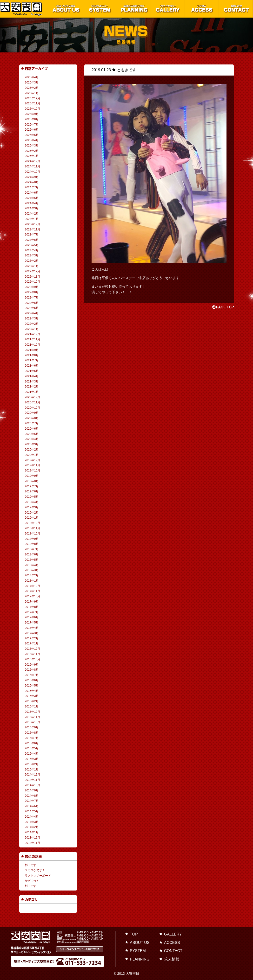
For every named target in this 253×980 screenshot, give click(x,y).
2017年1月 (32, 643)
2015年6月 (32, 743)
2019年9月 (32, 476)
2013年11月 (33, 843)
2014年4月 (32, 817)
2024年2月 (32, 214)
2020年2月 (32, 450)
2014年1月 (32, 832)
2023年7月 (32, 235)
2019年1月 (32, 518)
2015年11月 (33, 717)
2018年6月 (32, 554)
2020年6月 (32, 429)
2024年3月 (32, 208)
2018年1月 (32, 581)
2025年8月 (32, 119)
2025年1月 (32, 156)
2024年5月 (32, 198)
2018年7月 (32, 549)
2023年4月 (32, 250)
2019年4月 (32, 502)
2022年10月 (33, 282)
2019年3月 (32, 507)
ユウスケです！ (35, 870)
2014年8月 (32, 796)
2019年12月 (33, 460)
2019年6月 (32, 491)
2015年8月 (32, 733)
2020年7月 (32, 423)
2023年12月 (33, 224)
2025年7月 (32, 125)
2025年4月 (32, 140)
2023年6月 (32, 240)
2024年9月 (32, 177)
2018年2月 (32, 575)
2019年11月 (33, 465)
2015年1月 (32, 770)
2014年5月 (32, 811)
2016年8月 (32, 670)
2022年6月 (32, 303)
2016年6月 (32, 680)
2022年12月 (33, 271)
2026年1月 (32, 93)
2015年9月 (32, 727)
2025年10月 (33, 109)
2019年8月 (32, 481)
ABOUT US (140, 943)
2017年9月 (32, 602)
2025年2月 (32, 151)
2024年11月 (33, 166)
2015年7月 (32, 738)
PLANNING (140, 959)
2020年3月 (32, 444)
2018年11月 (33, 528)
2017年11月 (33, 591)
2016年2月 (32, 701)
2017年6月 (32, 617)
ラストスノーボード (38, 876)
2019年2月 (32, 513)
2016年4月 (32, 691)
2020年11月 (33, 402)
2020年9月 (32, 413)
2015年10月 (33, 722)
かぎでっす (32, 881)
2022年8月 (32, 292)
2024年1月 (32, 219)
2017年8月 (32, 607)
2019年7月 (32, 486)
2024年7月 (32, 187)
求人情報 (172, 959)
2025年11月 (33, 103)
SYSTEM (138, 951)
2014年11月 (33, 780)
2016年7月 (32, 675)
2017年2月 (32, 638)
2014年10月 (33, 785)
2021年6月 (32, 366)
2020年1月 (32, 455)
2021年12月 (33, 334)
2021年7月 (32, 360)
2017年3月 (32, 633)
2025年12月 (33, 98)
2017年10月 (33, 596)
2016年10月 (33, 659)
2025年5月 (32, 135)
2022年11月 (33, 277)
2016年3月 (32, 696)
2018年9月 (32, 539)
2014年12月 (33, 775)
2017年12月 (33, 586)
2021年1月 (32, 392)
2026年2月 (32, 88)
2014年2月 (32, 827)
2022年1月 (32, 329)
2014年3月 (32, 822)
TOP (134, 934)
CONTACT (173, 951)
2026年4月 (32, 77)
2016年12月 (33, 649)
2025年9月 (32, 114)
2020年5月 (32, 434)
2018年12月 (33, 523)
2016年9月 (32, 665)
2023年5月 (32, 245)
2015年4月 (32, 754)
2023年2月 (32, 261)
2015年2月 (32, 764)
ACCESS (172, 943)
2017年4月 (32, 628)
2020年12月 (33, 397)
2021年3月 (32, 382)
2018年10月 (33, 534)
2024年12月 (33, 161)
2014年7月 (32, 801)
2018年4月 (32, 565)
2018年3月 (32, 570)
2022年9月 (32, 287)
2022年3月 (32, 318)
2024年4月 (32, 203)
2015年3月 (32, 759)
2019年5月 (32, 497)
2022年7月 (32, 298)
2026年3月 (32, 83)
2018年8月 (32, 544)
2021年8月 (32, 355)
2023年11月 (33, 229)
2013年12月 (33, 838)
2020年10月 (33, 408)
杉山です (31, 865)
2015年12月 (33, 712)
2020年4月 (32, 439)
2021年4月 (32, 376)
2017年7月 (32, 612)
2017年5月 (32, 623)
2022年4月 (32, 313)
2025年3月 (32, 146)
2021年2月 (32, 387)
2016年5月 (32, 686)
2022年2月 (32, 324)
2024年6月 (32, 193)
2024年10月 (33, 172)
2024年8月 (32, 182)
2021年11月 (33, 339)
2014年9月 (32, 790)
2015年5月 (32, 748)
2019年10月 (33, 471)
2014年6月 (32, 806)
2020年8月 (32, 418)
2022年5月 (32, 308)
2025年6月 (32, 130)
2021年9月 (32, 350)
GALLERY (173, 934)
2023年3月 (32, 255)
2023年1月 (32, 266)
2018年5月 (32, 560)
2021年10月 (33, 345)
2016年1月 (32, 706)
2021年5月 (32, 371)
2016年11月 (33, 654)
